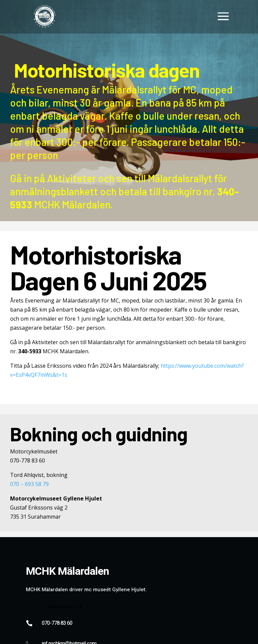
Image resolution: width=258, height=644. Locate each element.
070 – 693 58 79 (29, 484)
